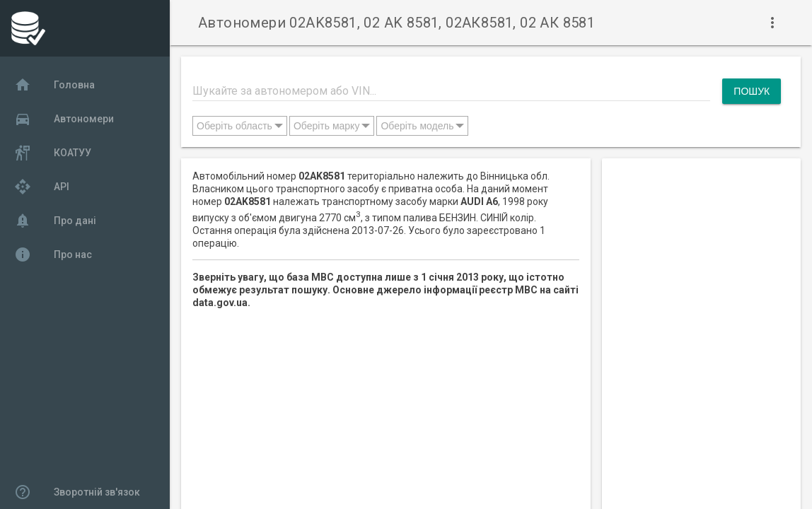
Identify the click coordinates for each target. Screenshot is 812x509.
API (42, 187)
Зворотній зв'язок (77, 492)
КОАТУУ (53, 153)
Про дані (55, 221)
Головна (54, 85)
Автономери (64, 119)
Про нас (53, 255)
